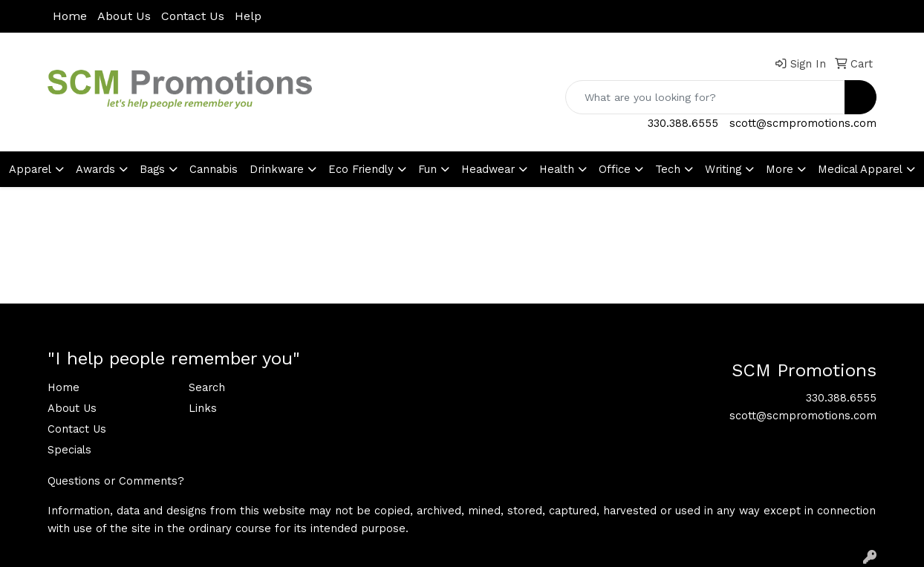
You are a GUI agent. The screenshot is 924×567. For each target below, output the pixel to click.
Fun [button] (427, 169)
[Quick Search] (705, 97)
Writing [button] (723, 169)
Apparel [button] (30, 169)
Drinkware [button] (277, 169)
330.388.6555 (683, 123)
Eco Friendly (361, 169)
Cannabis (214, 169)
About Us (124, 16)
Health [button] (557, 169)
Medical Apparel (860, 169)
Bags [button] (152, 169)
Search (207, 387)
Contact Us (193, 16)
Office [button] (615, 169)
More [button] (780, 169)
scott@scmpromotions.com (803, 123)
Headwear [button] (488, 169)
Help (248, 16)
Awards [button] (95, 169)
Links (203, 408)
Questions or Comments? (116, 481)
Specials (69, 450)
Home (70, 16)
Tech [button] (668, 169)
